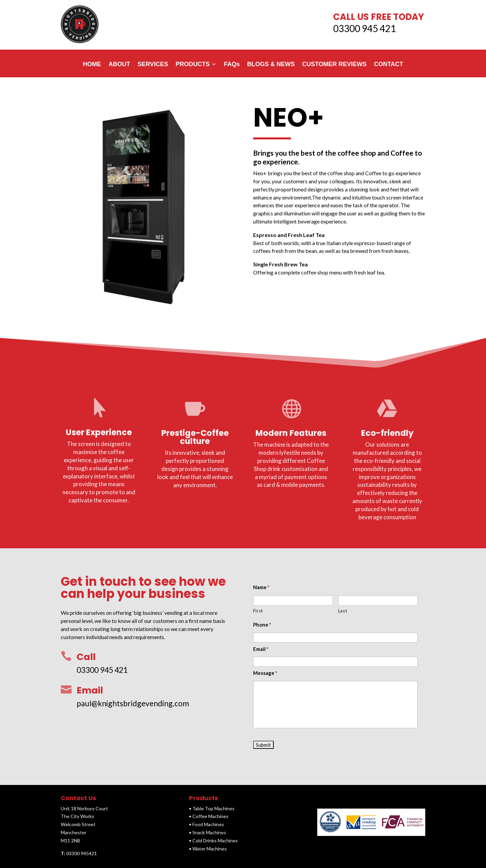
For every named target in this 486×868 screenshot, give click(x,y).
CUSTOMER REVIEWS (334, 64)
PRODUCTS (193, 64)
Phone (262, 625)
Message (265, 673)
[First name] (293, 600)
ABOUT (119, 64)
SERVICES (153, 64)
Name (262, 587)
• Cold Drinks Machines (213, 840)
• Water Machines (208, 849)
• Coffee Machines (209, 816)
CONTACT (389, 64)
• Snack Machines (208, 832)
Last (343, 611)
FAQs (232, 64)
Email (261, 649)
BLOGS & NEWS (271, 64)
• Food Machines (207, 824)
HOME (92, 64)
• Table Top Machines (212, 808)
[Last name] (378, 600)
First (258, 611)
